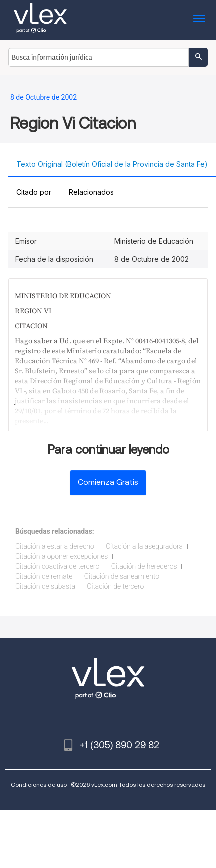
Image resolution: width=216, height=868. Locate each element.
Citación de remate (44, 576)
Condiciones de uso (39, 785)
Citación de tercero (115, 586)
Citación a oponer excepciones (61, 556)
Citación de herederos (144, 566)
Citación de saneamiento (122, 576)
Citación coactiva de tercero (57, 566)
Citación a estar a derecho (55, 546)
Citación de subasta (45, 586)
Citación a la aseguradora (144, 546)
